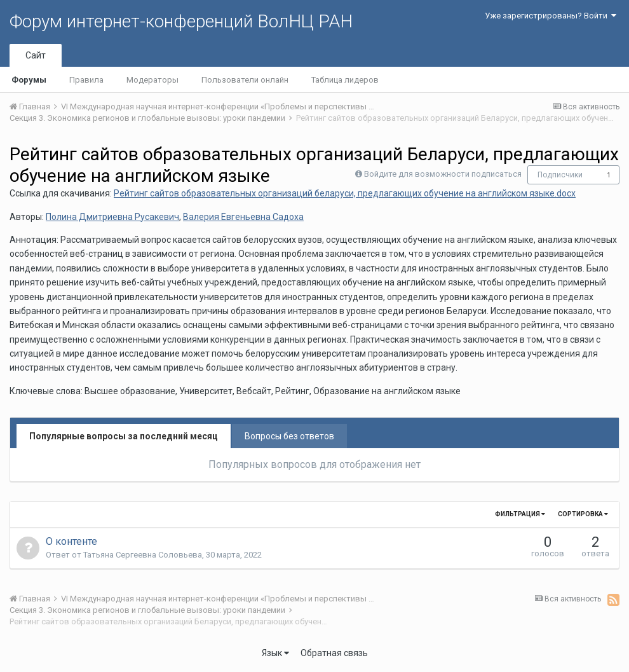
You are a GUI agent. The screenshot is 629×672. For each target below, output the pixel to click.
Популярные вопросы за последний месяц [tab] (124, 436)
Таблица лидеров (345, 80)
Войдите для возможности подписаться (443, 174)
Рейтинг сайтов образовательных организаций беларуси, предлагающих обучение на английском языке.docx (345, 193)
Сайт (36, 55)
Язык (275, 653)
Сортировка (583, 514)
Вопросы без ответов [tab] (289, 436)
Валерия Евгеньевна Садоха (243, 217)
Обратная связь (334, 653)
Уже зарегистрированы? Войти (551, 16)
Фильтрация (520, 514)
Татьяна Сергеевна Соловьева (143, 555)
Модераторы (152, 80)
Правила (86, 80)
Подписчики (560, 175)
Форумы (29, 80)
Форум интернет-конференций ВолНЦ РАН (181, 21)
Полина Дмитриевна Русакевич (112, 217)
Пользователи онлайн (245, 80)
